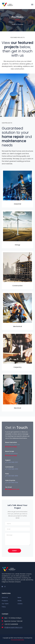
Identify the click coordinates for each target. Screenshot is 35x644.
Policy (4, 607)
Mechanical (17, 326)
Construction (17, 286)
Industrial (18, 204)
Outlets (20, 604)
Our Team (5, 604)
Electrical (18, 408)
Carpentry (17, 367)
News (19, 598)
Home (14, 24)
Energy (17, 245)
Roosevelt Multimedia (18, 640)
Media (20, 601)
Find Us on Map (12, 447)
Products (5, 601)
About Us (5, 598)
